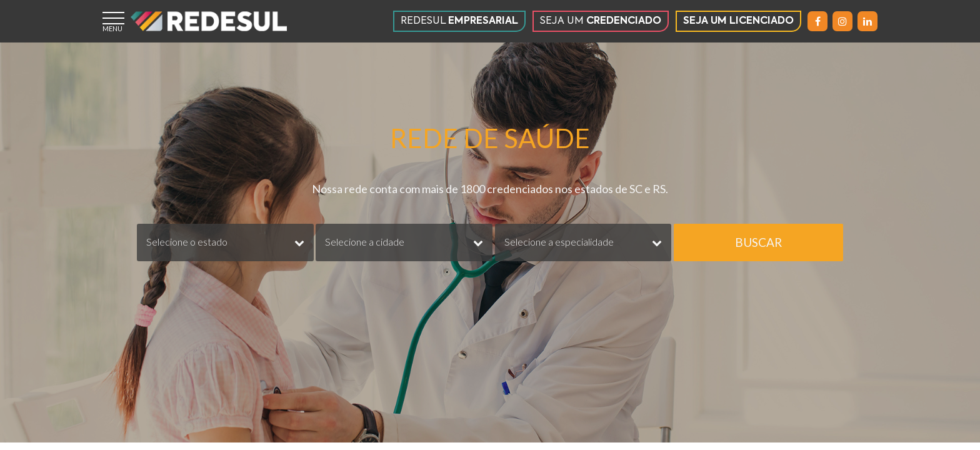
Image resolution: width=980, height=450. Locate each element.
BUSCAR (758, 242)
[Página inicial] (209, 21)
